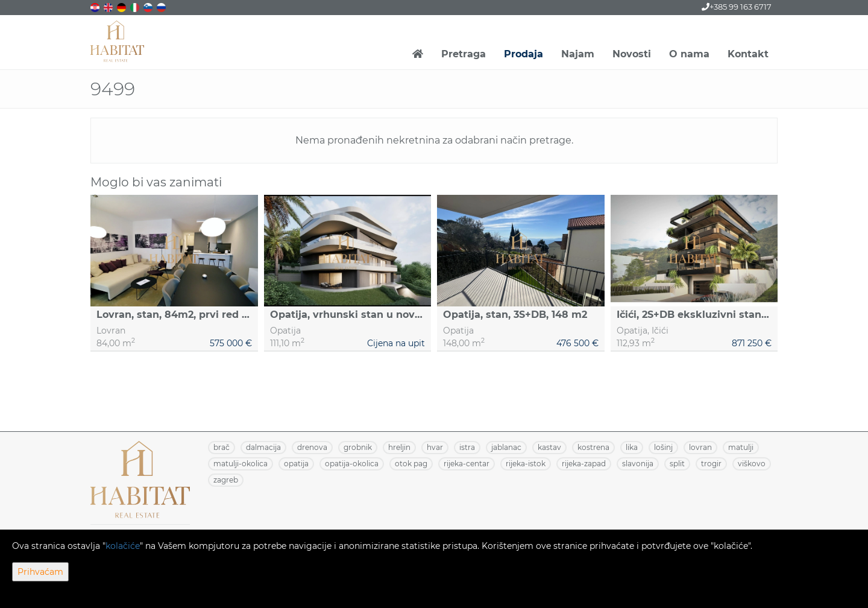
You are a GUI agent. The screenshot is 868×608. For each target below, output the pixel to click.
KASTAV (549, 447)
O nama (689, 54)
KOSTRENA (593, 447)
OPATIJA (296, 464)
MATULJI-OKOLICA (241, 464)
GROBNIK (358, 447)
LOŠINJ (663, 447)
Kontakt (748, 54)
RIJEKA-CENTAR (467, 464)
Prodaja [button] (524, 54)
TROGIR (711, 464)
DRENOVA (312, 447)
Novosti (632, 54)
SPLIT (677, 464)
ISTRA (467, 447)
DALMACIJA (263, 447)
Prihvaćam (40, 572)
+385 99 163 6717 (737, 7)
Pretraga (464, 54)
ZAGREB (226, 480)
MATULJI (741, 447)
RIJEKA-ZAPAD (584, 464)
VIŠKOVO (752, 464)
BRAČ (222, 447)
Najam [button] (578, 54)
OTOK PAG (411, 464)
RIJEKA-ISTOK (526, 464)
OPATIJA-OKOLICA (352, 464)
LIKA (632, 447)
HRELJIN (399, 447)
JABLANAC (506, 447)
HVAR (435, 447)
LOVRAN (700, 447)
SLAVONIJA (638, 464)
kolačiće (123, 546)
